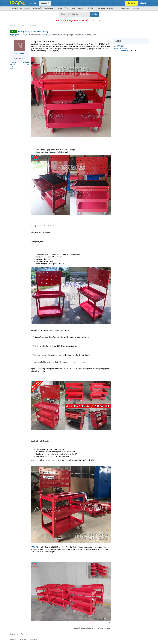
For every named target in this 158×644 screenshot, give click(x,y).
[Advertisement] (131, 90)
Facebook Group (125, 51)
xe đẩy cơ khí (36, 35)
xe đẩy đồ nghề (69, 35)
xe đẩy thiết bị (58, 35)
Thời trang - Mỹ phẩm (105, 8)
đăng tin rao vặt (122, 48)
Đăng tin (33, 3)
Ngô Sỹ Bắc (15, 35)
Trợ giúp (137, 639)
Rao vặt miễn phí (32, 639)
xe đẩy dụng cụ (47, 35)
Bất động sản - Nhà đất (21, 8)
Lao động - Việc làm (86, 8)
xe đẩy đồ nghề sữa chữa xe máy (86, 35)
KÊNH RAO (13, 639)
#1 (109, 616)
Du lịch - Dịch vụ (123, 8)
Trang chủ (45, 3)
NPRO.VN (35, 542)
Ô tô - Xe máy (70, 8)
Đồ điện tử (37, 8)
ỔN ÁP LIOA (120, 46)
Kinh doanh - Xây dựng (53, 8)
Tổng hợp (136, 8)
